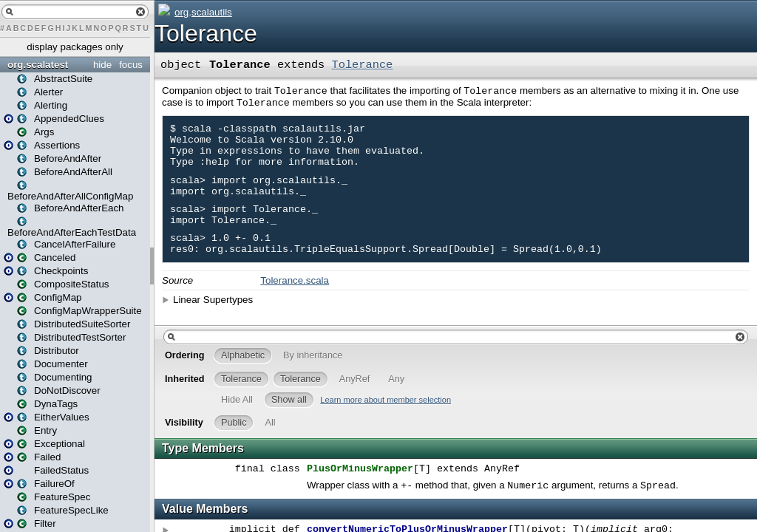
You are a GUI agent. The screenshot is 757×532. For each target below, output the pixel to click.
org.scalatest (38, 65)
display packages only (75, 47)
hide (102, 65)
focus (131, 65)
